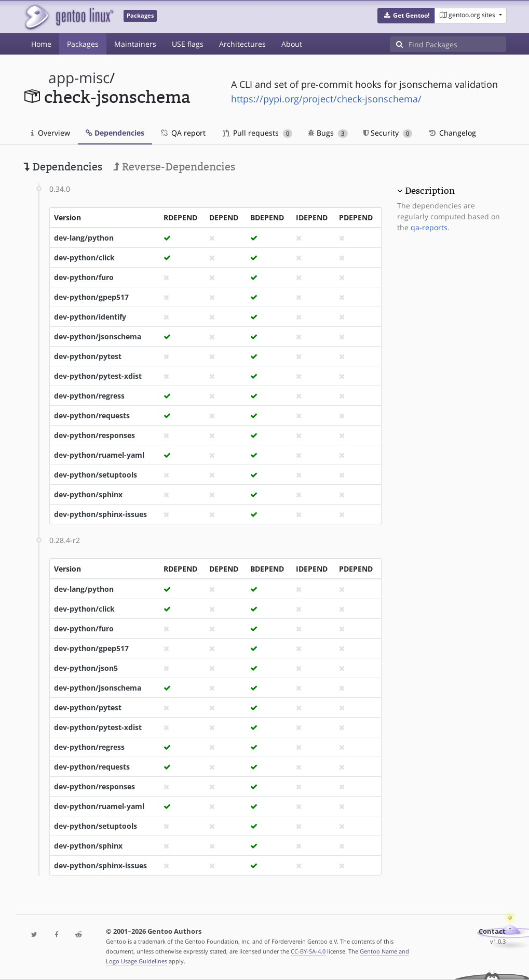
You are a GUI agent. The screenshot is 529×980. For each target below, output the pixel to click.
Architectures (242, 44)
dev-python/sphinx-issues (100, 514)
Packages (83, 44)
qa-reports (429, 227)
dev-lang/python (84, 238)
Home (41, 44)
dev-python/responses (94, 435)
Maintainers (135, 44)
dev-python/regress (89, 396)
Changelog (452, 133)
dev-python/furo (84, 277)
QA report (183, 133)
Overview (51, 133)
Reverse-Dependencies (174, 167)
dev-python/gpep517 (91, 297)
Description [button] (430, 191)
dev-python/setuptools (96, 475)
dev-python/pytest (88, 356)
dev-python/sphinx (88, 494)
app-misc (79, 78)
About (292, 44)
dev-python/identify (90, 317)
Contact (492, 931)
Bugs (328, 133)
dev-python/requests (92, 415)
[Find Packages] (457, 44)
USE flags (188, 44)
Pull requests (258, 133)
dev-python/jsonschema (98, 336)
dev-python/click (84, 257)
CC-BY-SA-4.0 (308, 951)
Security (388, 133)
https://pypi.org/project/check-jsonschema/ (326, 99)
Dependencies (115, 133)
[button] (406, 16)
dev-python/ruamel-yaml (99, 455)
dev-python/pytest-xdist (98, 376)
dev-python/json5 (86, 668)
